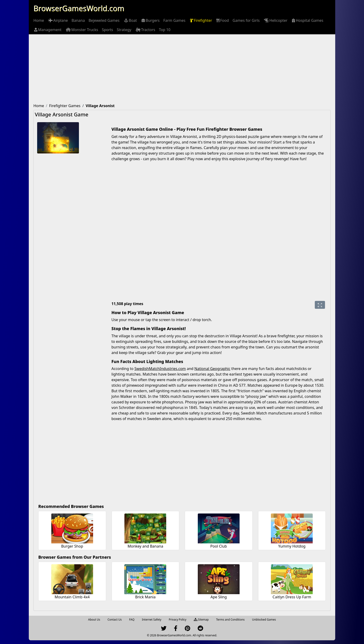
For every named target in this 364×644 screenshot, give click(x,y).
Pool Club (219, 546)
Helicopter (275, 20)
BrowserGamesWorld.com (79, 8)
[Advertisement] (182, 69)
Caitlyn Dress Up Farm (292, 597)
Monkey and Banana (145, 546)
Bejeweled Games (104, 20)
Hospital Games (307, 20)
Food (222, 20)
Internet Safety (152, 620)
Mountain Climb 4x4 (72, 597)
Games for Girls (246, 20)
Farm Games (174, 20)
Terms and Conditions (230, 620)
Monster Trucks (82, 30)
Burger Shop (72, 546)
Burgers (150, 20)
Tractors (145, 30)
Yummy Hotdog (292, 546)
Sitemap (201, 620)
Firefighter (201, 20)
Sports (107, 30)
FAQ (132, 620)
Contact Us (115, 620)
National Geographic (212, 369)
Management (47, 30)
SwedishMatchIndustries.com (160, 369)
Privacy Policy (178, 620)
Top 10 (165, 30)
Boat (130, 20)
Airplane (58, 20)
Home (39, 20)
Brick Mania (145, 597)
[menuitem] (39, 20)
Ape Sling (219, 597)
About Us (94, 620)
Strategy (124, 30)
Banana (78, 20)
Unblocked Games (264, 620)
